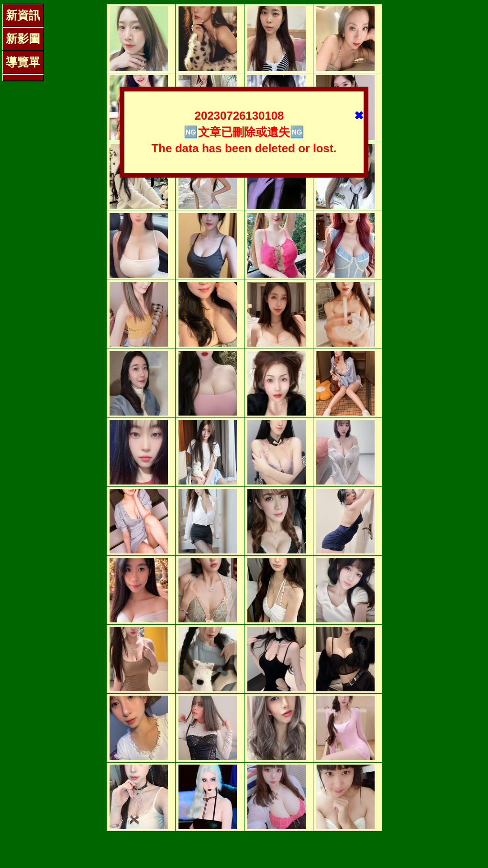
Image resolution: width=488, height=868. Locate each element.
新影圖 (23, 39)
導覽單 (23, 62)
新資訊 (23, 15)
